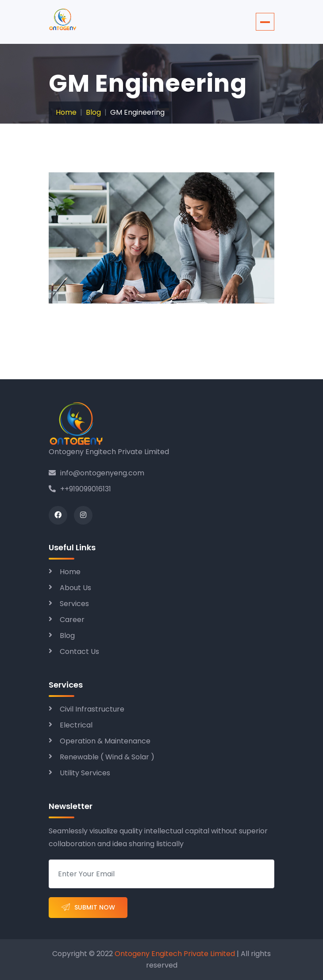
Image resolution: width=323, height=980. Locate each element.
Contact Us (79, 651)
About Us (75, 588)
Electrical (76, 725)
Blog (93, 112)
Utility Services (85, 773)
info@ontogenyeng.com (96, 473)
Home (66, 112)
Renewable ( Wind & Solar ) (107, 757)
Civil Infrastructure (92, 709)
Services (74, 604)
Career (72, 620)
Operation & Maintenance (105, 741)
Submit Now (88, 908)
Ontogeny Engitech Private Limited (174, 954)
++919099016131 (80, 489)
